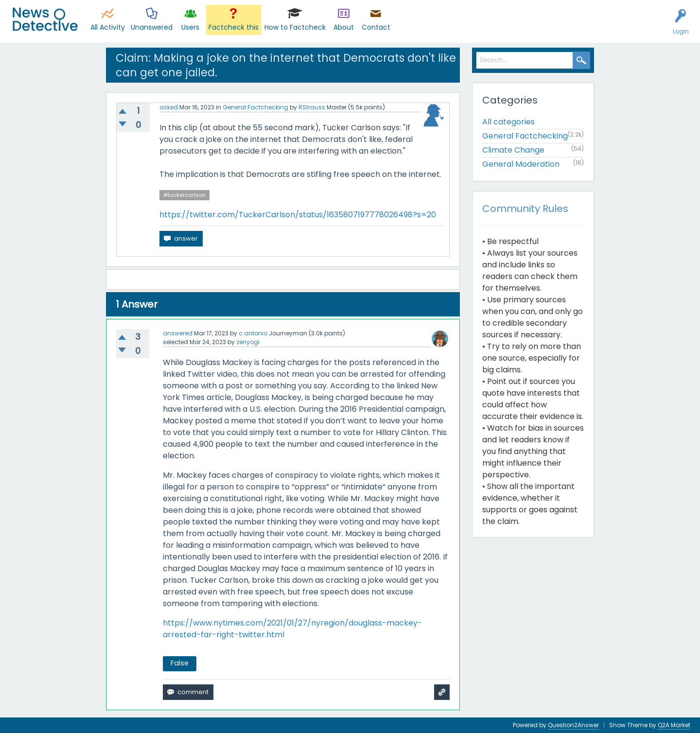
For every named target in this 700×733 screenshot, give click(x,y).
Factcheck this (234, 27)
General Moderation (521, 164)
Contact (376, 27)
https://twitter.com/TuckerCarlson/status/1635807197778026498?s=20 (298, 215)
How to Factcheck (295, 27)
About (344, 27)
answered (178, 333)
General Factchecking (255, 107)
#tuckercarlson (184, 195)
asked (169, 107)
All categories (508, 122)
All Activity (108, 27)
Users (190, 27)
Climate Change (513, 150)
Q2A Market (674, 725)
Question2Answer (573, 725)
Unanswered (152, 27)
